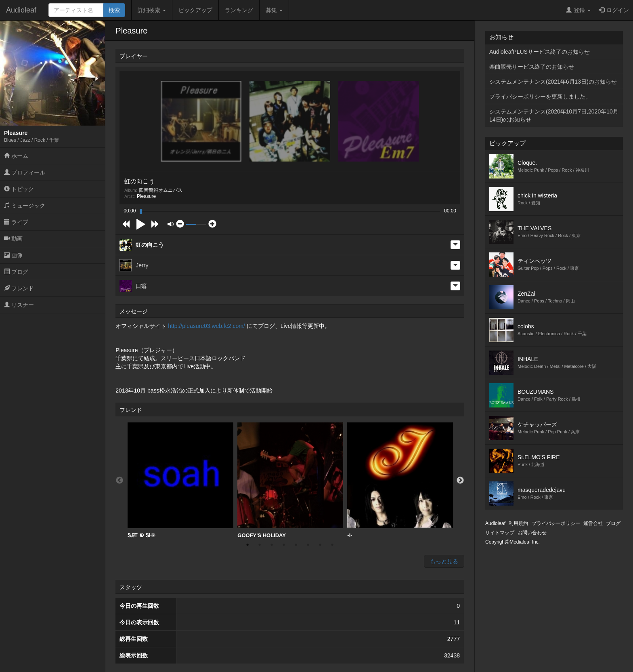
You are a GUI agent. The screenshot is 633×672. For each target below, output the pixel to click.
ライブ (16, 222)
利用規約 (518, 523)
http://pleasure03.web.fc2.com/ (206, 326)
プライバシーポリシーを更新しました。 (540, 97)
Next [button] (460, 481)
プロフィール (25, 172)
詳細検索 (152, 10)
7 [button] (320, 545)
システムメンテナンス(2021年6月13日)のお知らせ (553, 82)
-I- (400, 480)
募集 (274, 10)
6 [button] (308, 545)
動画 (13, 239)
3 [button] (272, 545)
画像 (13, 255)
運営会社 (593, 523)
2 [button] (260, 545)
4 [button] (284, 545)
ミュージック (25, 206)
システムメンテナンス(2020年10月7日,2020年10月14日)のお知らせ (554, 115)
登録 (578, 10)
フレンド (19, 288)
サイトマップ (500, 533)
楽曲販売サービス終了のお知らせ (532, 67)
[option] (180, 481)
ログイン (614, 10)
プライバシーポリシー (556, 523)
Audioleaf (21, 10)
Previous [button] (119, 481)
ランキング (239, 10)
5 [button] (296, 545)
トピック (19, 189)
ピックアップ (195, 10)
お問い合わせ (532, 533)
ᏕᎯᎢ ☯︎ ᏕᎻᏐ (180, 480)
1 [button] (247, 545)
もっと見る (444, 561)
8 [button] (332, 545)
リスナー (19, 305)
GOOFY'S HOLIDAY (290, 480)
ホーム (16, 156)
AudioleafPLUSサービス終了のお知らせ (540, 52)
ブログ (16, 272)
